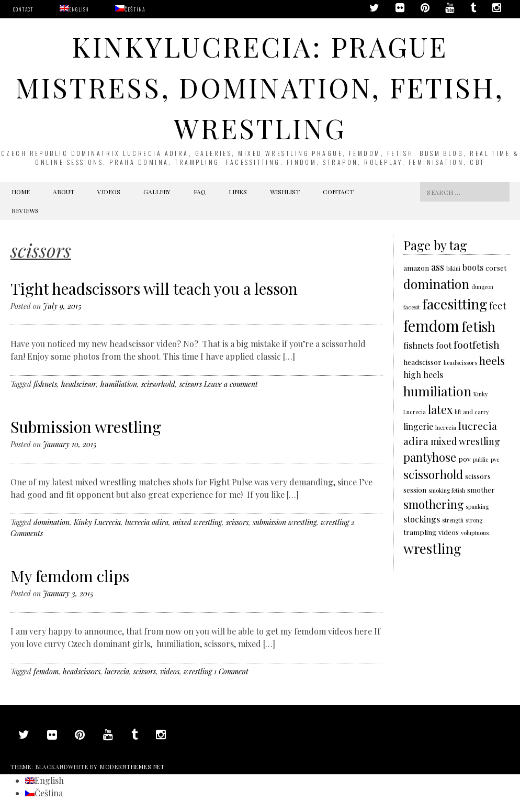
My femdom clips (70, 576)
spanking (477, 507)
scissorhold (158, 384)
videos (170, 671)
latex (440, 409)
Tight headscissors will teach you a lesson (154, 288)
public (481, 459)
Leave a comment (231, 384)
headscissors (82, 671)
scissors (191, 384)
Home (21, 192)
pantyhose (430, 457)
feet (498, 305)
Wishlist (285, 192)
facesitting (455, 304)
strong (474, 520)
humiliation (119, 384)
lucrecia (117, 671)
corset (496, 268)
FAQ (200, 192)
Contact (23, 9)
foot (444, 345)
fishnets (45, 384)
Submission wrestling (86, 427)
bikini (453, 268)
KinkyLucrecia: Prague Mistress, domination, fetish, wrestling (260, 87)
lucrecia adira (147, 522)
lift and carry (472, 412)
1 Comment (231, 671)
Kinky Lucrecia (97, 522)
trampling (420, 532)
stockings (422, 519)
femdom (46, 671)
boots (473, 267)
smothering (433, 504)
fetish (478, 326)
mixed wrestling (197, 522)
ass (438, 267)
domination (52, 522)
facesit (412, 307)
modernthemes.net (132, 767)
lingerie (418, 426)
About (64, 192)
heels (492, 360)
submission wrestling (285, 522)
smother (481, 490)
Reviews (25, 210)
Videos (109, 192)
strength (453, 520)
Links (238, 192)
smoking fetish (447, 490)
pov (465, 459)
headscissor (79, 384)
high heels (423, 375)
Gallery (157, 192)
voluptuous (475, 533)
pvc (495, 459)
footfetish (477, 344)
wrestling (335, 522)
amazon (416, 268)
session (415, 490)
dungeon (482, 287)
